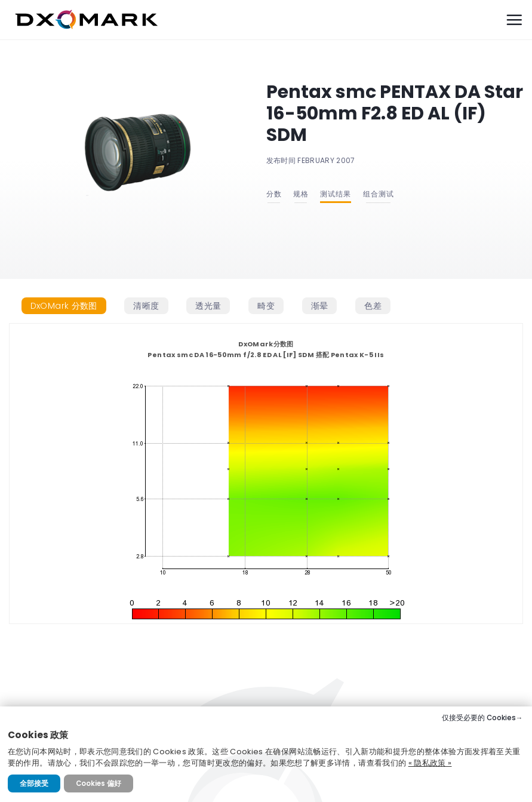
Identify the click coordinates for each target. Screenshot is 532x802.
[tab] (64, 306)
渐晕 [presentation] (320, 306)
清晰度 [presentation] (146, 306)
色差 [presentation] (373, 306)
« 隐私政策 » (430, 763)
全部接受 (34, 783)
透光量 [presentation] (208, 306)
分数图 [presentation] (64, 306)
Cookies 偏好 (99, 783)
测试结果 (336, 194)
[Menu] (514, 20)
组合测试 (379, 194)
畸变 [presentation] (266, 306)
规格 (301, 194)
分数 (274, 194)
